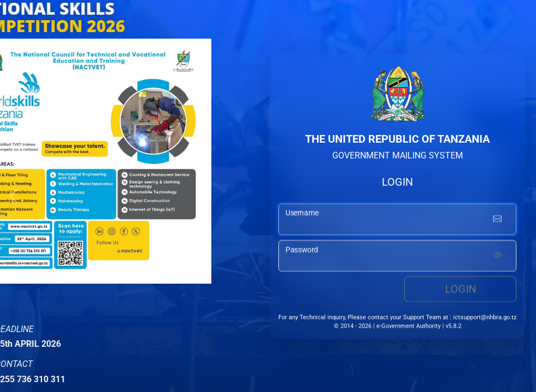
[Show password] (497, 258)
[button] (14, 196)
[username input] (397, 221)
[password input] (397, 258)
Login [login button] (461, 291)
